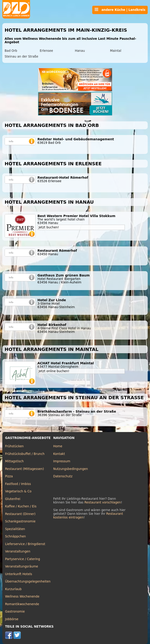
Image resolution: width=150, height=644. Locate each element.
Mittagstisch (14, 461)
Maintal (116, 51)
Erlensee (46, 51)
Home (58, 446)
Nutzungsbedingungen (70, 469)
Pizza (9, 476)
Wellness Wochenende (22, 596)
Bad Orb (11, 51)
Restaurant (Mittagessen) (24, 469)
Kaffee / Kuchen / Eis (21, 506)
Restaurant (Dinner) (20, 514)
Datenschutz (63, 476)
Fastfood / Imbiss (18, 484)
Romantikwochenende (22, 604)
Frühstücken (14, 446)
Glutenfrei (13, 499)
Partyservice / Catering (23, 559)
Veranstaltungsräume (22, 566)
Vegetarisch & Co (18, 491)
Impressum (62, 461)
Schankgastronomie (20, 521)
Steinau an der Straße (21, 57)
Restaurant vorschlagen (103, 502)
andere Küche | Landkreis (120, 10)
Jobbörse (12, 619)
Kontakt (59, 454)
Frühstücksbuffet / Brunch (25, 454)
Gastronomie (15, 612)
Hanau (80, 51)
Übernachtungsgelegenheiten (28, 581)
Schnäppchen (15, 536)
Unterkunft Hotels (19, 574)
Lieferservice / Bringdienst (25, 544)
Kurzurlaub (13, 589)
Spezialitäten (15, 529)
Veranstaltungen (18, 551)
